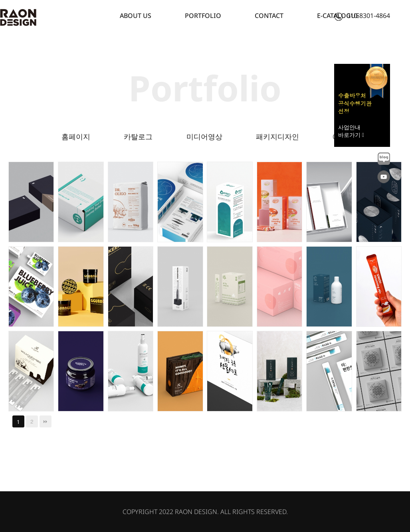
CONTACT (269, 16)
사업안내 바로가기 (351, 131)
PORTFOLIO (203, 16)
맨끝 (46, 421)
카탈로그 (138, 136)
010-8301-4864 (362, 16)
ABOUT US (136, 16)
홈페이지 (76, 136)
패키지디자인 (277, 136)
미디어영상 (204, 136)
